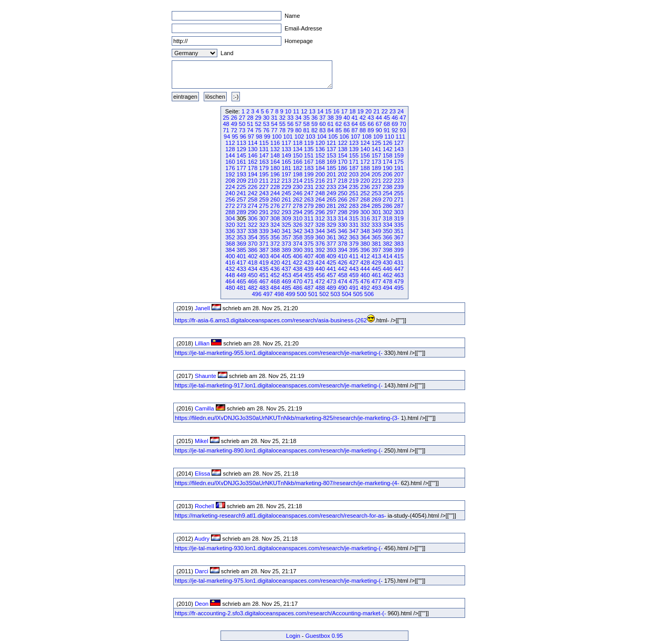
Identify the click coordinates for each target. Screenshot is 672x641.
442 (342, 269)
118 (298, 143)
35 (307, 118)
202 (342, 174)
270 (387, 199)
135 (309, 149)
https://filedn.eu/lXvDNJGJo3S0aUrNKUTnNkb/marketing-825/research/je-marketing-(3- (287, 418)
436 (275, 269)
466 (253, 281)
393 (331, 250)
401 (241, 256)
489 (331, 288)
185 (331, 168)
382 (387, 244)
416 (230, 262)
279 (309, 206)
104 (322, 136)
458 (342, 275)
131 (264, 149)
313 (331, 218)
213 (286, 181)
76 (266, 130)
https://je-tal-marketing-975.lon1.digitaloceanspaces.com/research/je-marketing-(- (279, 581)
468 (275, 281)
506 (369, 294)
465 (241, 281)
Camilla (204, 408)
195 (264, 174)
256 (230, 199)
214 (298, 181)
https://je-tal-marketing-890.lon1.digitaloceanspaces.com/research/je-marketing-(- (279, 450)
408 (320, 256)
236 (365, 187)
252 (365, 193)
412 (365, 256)
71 (226, 130)
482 (253, 288)
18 (352, 111)
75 (258, 130)
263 (309, 199)
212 (275, 181)
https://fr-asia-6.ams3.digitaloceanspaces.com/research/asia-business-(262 (271, 320)
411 (354, 256)
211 (264, 181)
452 (275, 275)
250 (342, 193)
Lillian (202, 343)
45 (387, 118)
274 (253, 206)
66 (371, 124)
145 (241, 155)
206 (387, 174)
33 (290, 118)
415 (398, 256)
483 (264, 288)
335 (398, 225)
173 (376, 162)
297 (331, 212)
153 (331, 155)
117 (286, 143)
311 (309, 218)
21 (376, 111)
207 (398, 174)
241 (241, 193)
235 (354, 187)
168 (320, 162)
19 (360, 111)
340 (275, 231)
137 (331, 149)
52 (258, 124)
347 (354, 231)
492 (365, 288)
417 (241, 262)
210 (253, 181)
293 (286, 212)
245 (286, 193)
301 (376, 212)
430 (387, 262)
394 (342, 250)
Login (293, 636)
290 (253, 212)
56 (290, 124)
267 (354, 199)
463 (398, 275)
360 (320, 237)
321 (241, 225)
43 (371, 118)
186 (342, 168)
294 (298, 212)
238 (387, 187)
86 (346, 130)
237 (376, 187)
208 (230, 181)
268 (365, 199)
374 (298, 244)
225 (241, 187)
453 (286, 275)
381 (376, 244)
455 (309, 275)
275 (264, 206)
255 (398, 193)
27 (242, 118)
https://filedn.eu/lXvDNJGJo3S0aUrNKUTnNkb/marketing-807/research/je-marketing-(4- (287, 483)
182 (298, 168)
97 (251, 136)
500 (301, 294)
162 (253, 162)
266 (342, 199)
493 (376, 288)
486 (298, 288)
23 (393, 111)
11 (296, 111)
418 (253, 262)
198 (298, 174)
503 (335, 294)
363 (354, 237)
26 (234, 118)
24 (401, 111)
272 (230, 206)
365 (376, 237)
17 (344, 111)
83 (322, 130)
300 (365, 212)
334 (387, 225)
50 (242, 124)
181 (286, 168)
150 (298, 155)
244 (275, 193)
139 (354, 149)
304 (230, 218)
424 (320, 262)
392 (320, 250)
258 (253, 199)
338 (253, 231)
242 (253, 193)
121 (331, 143)
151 (309, 155)
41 (354, 118)
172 (365, 162)
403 (264, 256)
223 (398, 181)
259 (264, 199)
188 (365, 168)
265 (331, 199)
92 (395, 130)
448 (230, 275)
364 (365, 237)
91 (387, 130)
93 (403, 130)
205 (376, 174)
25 (226, 118)
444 (365, 269)
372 (275, 244)
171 (354, 162)
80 (298, 130)
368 (230, 244)
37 (322, 118)
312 (320, 218)
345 (331, 231)
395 (354, 250)
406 (298, 256)
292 (275, 212)
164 (275, 162)
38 (331, 118)
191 (398, 168)
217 (331, 181)
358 (298, 237)
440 (320, 269)
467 (264, 281)
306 (253, 218)
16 (337, 111)
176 (230, 168)
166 (298, 162)
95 (235, 136)
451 (264, 275)
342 (298, 231)
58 (307, 124)
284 (365, 206)
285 (376, 206)
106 (344, 136)
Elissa (202, 474)
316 (365, 218)
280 (320, 206)
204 (365, 174)
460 (365, 275)
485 (286, 288)
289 (241, 212)
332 (365, 225)
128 (230, 149)
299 (354, 212)
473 (331, 281)
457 (331, 275)
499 (290, 294)
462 (387, 275)
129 (241, 149)
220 (365, 181)
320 (230, 225)
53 (266, 124)
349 (376, 231)
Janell (202, 308)
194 (253, 174)
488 (320, 288)
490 (342, 288)
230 (298, 187)
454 (298, 275)
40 (346, 118)
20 (369, 111)
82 (314, 130)
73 (242, 130)
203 (354, 174)
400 (230, 256)
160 (230, 162)
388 (275, 250)
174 (387, 162)
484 (275, 288)
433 (241, 269)
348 (365, 231)
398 (387, 250)
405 (286, 256)
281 (331, 206)
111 (401, 136)
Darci (202, 571)
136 (320, 149)
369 (241, 244)
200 (320, 174)
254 (387, 193)
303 (398, 212)
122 (342, 143)
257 (241, 199)
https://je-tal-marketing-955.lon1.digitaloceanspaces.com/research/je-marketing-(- (279, 353)
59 (314, 124)
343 (309, 231)
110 (389, 136)
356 (275, 237)
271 (398, 199)
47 (403, 118)
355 (264, 237)
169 (331, 162)
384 (230, 250)
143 (398, 149)
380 (365, 244)
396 (365, 250)
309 (286, 218)
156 (365, 155)
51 (250, 124)
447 (398, 269)
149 (286, 155)
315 (354, 218)
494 (387, 288)
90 (379, 130)
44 (379, 118)
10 (288, 111)
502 (324, 294)
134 (298, 149)
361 (331, 237)
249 (331, 193)
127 (398, 143)
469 (286, 281)
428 (365, 262)
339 (264, 231)
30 (266, 118)
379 (354, 244)
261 (286, 199)
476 (365, 281)
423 (309, 262)
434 (253, 269)
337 (241, 231)
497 (268, 294)
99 (267, 136)
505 (358, 294)
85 (339, 130)
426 (342, 262)
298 (342, 212)
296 (320, 212)
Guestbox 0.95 (324, 636)
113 (241, 143)
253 (376, 193)
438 (298, 269)
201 (331, 174)
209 (241, 181)
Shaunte (206, 376)
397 (376, 250)
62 (339, 124)
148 (275, 155)
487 (309, 288)
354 (253, 237)
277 (286, 206)
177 (241, 168)
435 (264, 269)
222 (387, 181)
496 (257, 294)
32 (282, 118)
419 (264, 262)
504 (346, 294)
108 (366, 136)
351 (398, 231)
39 (339, 118)
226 (253, 187)
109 (378, 136)
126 (387, 143)
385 (241, 250)
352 (230, 237)
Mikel (202, 441)
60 (322, 124)
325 (286, 225)
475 (354, 281)
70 (403, 124)
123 (354, 143)
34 (298, 118)
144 (230, 155)
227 (264, 187)
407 (309, 256)
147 (264, 155)
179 (264, 168)
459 (354, 275)
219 (354, 181)
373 (286, 244)
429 (376, 262)
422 (298, 262)
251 (354, 193)
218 (342, 181)
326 (298, 225)
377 (331, 244)
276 (275, 206)
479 (398, 281)
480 (230, 288)
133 (286, 149)
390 (298, 250)
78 (282, 130)
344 (320, 231)
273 (241, 206)
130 (253, 149)
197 (286, 174)
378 (342, 244)
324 (275, 225)
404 (275, 256)
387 (264, 250)
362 (342, 237)
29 (258, 118)
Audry (202, 539)
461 (376, 275)
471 (309, 281)
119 (309, 143)
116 (275, 143)
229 (286, 187)
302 (387, 212)
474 (342, 281)
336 (230, 231)
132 (275, 149)
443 (354, 269)
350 (387, 231)
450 (253, 275)
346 (342, 231)
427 (354, 262)
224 (230, 187)
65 (363, 124)
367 (398, 237)
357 (286, 237)
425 (331, 262)
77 (274, 130)
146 (253, 155)
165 (286, 162)
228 (275, 187)
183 (309, 168)
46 (395, 118)
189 (376, 168)
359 (309, 237)
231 (309, 187)
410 (342, 256)
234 (342, 187)
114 (253, 143)
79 (290, 130)
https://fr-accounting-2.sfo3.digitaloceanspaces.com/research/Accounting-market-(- (280, 613)
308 (275, 218)
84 (331, 130)
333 (376, 225)
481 (241, 288)
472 (320, 281)
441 (331, 269)
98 (259, 136)
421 (286, 262)
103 (310, 136)
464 (230, 281)
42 (363, 118)
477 (376, 281)
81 (307, 130)
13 (312, 111)
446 (387, 269)
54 (274, 124)
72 (234, 130)
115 (264, 143)
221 (376, 181)
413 (376, 256)
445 (376, 269)
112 (230, 143)
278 (298, 206)
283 (354, 206)
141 (376, 149)
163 (264, 162)
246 (298, 193)
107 (355, 136)
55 (282, 124)
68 (387, 124)
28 (250, 118)
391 (309, 250)
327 (309, 225)
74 (250, 130)
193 (241, 174)
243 (264, 193)
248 (320, 193)
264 (320, 199)
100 (277, 136)
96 (243, 136)
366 (387, 237)
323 (264, 225)
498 (279, 294)
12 (304, 111)
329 (331, 225)
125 (376, 143)
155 (354, 155)
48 (226, 124)
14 (320, 111)
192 (230, 174)
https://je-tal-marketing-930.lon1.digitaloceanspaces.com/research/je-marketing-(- (279, 548)
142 (387, 149)
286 (387, 206)
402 (253, 256)
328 (320, 225)
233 (331, 187)
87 (354, 130)
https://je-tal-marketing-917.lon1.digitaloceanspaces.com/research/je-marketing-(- (279, 385)
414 (387, 256)
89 (371, 130)
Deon (202, 604)
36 (314, 118)
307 (264, 218)
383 (398, 244)
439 (309, 269)
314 (342, 218)
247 (309, 193)
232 (320, 187)
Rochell (204, 506)
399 (398, 250)
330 (342, 225)
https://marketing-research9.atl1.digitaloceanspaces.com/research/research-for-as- (280, 516)
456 (320, 275)
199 (309, 174)
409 (331, 256)
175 (398, 162)
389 (286, 250)
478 (387, 281)
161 (241, 162)
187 (354, 168)
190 (387, 168)
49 (234, 124)
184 (320, 168)
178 (253, 168)
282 (342, 206)
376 (320, 244)
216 (320, 181)
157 (376, 155)
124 (365, 143)
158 (387, 155)
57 (298, 124)
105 (333, 136)
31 (274, 118)
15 (328, 111)
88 (363, 130)
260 (275, 199)
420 (275, 262)
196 (275, 174)
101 (288, 136)
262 (298, 199)
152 (320, 155)
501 (313, 294)
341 (286, 231)
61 (331, 124)
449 (241, 275)
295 (309, 212)
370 (253, 244)
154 (342, 155)
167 (309, 162)
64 (354, 124)
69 (395, 124)
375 (309, 244)
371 (264, 244)
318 (387, 218)
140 (365, 149)
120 (320, 143)
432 (230, 269)
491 (354, 288)
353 (241, 237)
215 (309, 181)
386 (253, 250)
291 (264, 212)
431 (398, 262)
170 (342, 162)
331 (354, 225)
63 (346, 124)
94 (227, 136)
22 (384, 111)
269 (376, 199)
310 (298, 218)
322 (253, 225)
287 (398, 206)
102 (299, 136)
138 (342, 149)
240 (230, 193)
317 (376, 218)
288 (230, 212)
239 (398, 187)
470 (298, 281)
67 (379, 124)
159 (398, 155)
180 (275, 168)
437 (286, 269)
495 (398, 288)
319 (398, 218)
